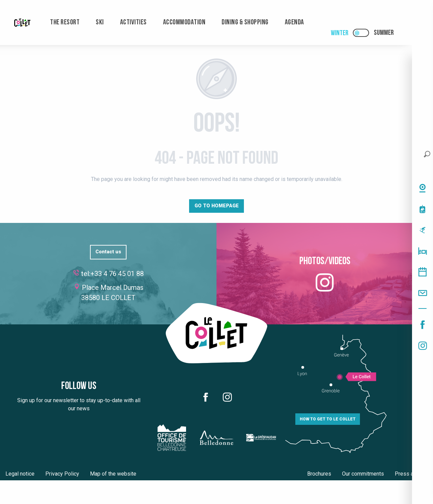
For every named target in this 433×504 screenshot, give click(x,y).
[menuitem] (22, 22)
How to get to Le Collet (328, 419)
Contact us (108, 252)
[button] (427, 154)
